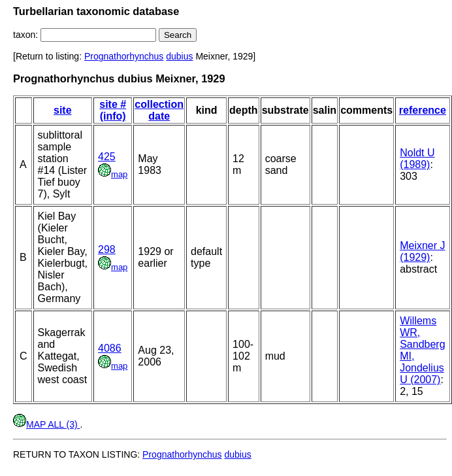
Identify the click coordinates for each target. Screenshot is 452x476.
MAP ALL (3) (46, 424)
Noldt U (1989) (417, 159)
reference (423, 110)
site (63, 110)
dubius (179, 56)
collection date (159, 110)
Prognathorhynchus (124, 56)
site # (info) (113, 110)
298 (107, 249)
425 (107, 157)
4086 (110, 348)
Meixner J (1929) (422, 251)
